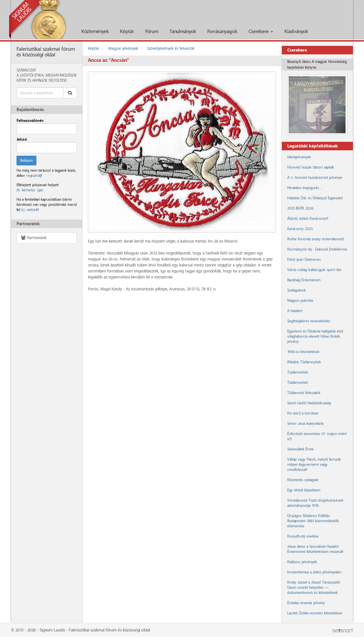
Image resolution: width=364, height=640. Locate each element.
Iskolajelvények (299, 157)
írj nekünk (30, 210)
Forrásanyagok (222, 32)
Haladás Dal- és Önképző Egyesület (315, 198)
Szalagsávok (296, 290)
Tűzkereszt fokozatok (304, 393)
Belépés (26, 161)
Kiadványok (296, 32)
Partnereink (33, 238)
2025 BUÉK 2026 (300, 208)
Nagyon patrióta (300, 301)
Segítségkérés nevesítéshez (309, 321)
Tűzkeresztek (297, 383)
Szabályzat (26, 70)
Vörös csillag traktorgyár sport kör (314, 270)
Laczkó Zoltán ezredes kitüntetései (315, 613)
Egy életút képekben (304, 490)
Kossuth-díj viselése (303, 536)
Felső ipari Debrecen (304, 260)
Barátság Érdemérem (304, 280)
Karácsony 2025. (300, 229)
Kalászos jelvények (302, 562)
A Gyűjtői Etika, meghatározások (47, 75)
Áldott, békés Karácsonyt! (308, 219)
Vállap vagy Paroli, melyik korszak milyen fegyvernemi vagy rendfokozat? (314, 465)
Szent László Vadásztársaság (309, 403)
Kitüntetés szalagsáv (303, 480)
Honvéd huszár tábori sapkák (311, 167)
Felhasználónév (30, 121)
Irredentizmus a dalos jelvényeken (314, 572)
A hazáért (295, 311)
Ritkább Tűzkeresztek (304, 362)
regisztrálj (34, 176)
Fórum (152, 32)
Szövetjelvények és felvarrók (171, 49)
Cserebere (261, 32)
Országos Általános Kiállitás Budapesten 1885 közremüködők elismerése (313, 521)
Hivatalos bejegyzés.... (305, 188)
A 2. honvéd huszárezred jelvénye (315, 178)
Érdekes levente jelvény (306, 603)
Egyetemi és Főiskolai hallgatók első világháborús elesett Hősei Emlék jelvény (315, 337)
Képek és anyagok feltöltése (42, 81)
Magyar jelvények (123, 49)
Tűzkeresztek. (298, 372)
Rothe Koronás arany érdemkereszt (316, 239)
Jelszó (22, 140)
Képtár (127, 32)
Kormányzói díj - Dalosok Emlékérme (317, 249)
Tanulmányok (183, 32)
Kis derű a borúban (303, 413)
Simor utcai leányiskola (305, 424)
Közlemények (95, 32)
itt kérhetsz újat (30, 190)
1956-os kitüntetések (303, 352)
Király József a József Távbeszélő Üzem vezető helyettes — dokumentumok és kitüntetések (314, 588)
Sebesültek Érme (300, 449)
